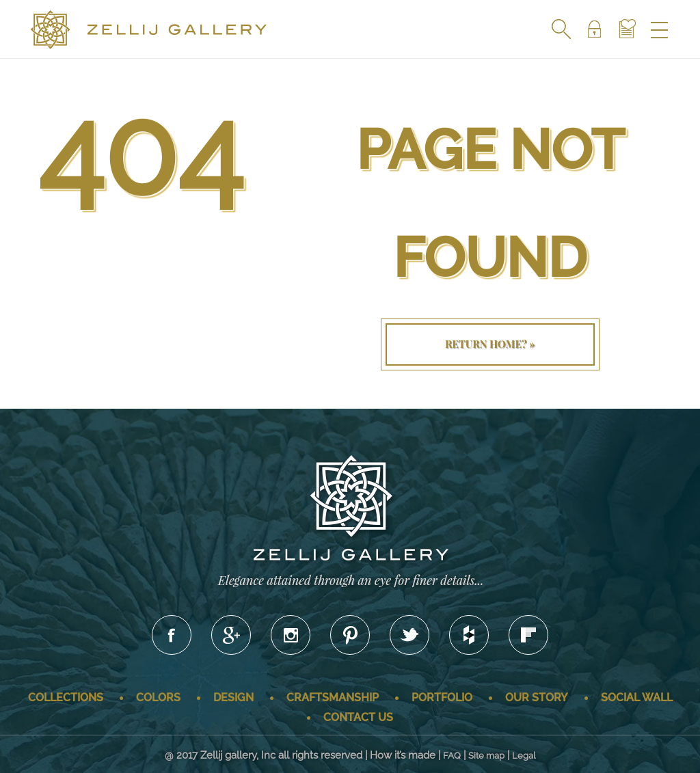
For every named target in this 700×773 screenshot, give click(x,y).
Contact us (358, 717)
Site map (486, 756)
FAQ (452, 756)
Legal (524, 756)
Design (233, 697)
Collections (66, 697)
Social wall (637, 697)
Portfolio (442, 697)
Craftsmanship (333, 697)
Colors (158, 697)
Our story (537, 697)
